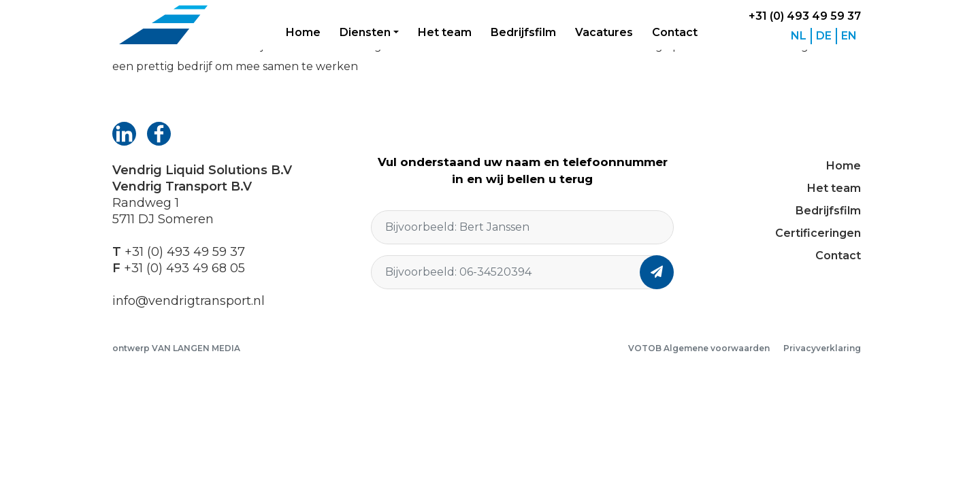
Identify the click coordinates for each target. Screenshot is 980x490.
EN (849, 36)
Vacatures (604, 32)
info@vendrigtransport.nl (189, 301)
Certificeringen (818, 233)
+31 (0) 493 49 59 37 (805, 16)
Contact (675, 32)
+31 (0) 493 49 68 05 (184, 268)
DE (824, 36)
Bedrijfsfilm (523, 32)
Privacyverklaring (822, 348)
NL (799, 36)
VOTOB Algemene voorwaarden (699, 348)
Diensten (365, 32)
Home (303, 32)
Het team (445, 32)
